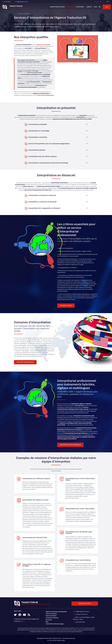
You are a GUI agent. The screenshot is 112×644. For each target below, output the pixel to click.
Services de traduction (52, 618)
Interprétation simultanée (38, 124)
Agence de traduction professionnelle (56, 612)
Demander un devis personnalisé (70, 445)
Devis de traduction (51, 616)
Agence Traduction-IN (57, 7)
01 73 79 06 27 (7, 2)
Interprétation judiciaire (37, 150)
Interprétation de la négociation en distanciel (44, 208)
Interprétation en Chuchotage (39, 131)
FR (108, 2)
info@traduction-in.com (21, 2)
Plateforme (80, 7)
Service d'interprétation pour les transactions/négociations (49, 144)
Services (70, 7)
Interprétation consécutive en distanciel (42, 202)
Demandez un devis (66, 306)
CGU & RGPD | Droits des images (55, 624)
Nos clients (49, 620)
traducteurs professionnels (45, 95)
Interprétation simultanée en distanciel (42, 195)
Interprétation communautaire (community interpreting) (48, 163)
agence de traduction (44, 45)
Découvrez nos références (25, 362)
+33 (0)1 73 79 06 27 (80, 614)
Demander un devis (85, 604)
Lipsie (23, 621)
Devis (107, 7)
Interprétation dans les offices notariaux (43, 156)
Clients (89, 7)
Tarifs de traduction (51, 614)
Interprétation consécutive (38, 137)
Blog (96, 7)
